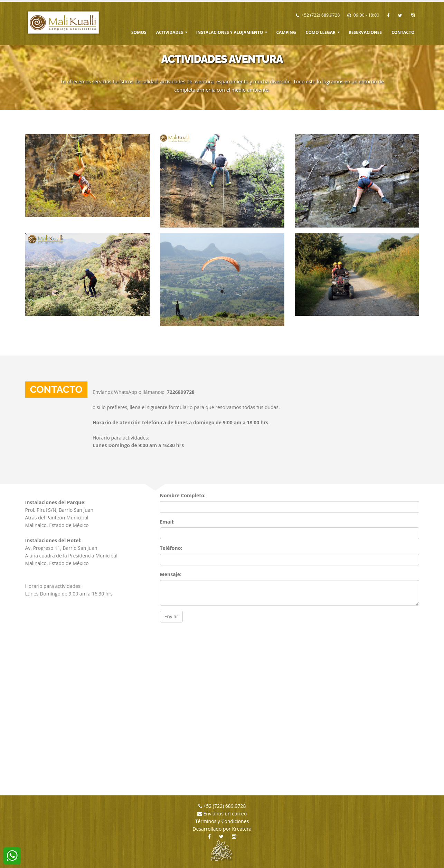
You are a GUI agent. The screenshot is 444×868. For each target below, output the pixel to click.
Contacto (403, 32)
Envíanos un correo (224, 814)
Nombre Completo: (183, 495)
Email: (167, 522)
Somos (139, 32)
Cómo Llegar (321, 32)
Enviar (171, 616)
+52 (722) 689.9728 (321, 15)
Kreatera (242, 829)
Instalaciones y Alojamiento (230, 32)
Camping (286, 32)
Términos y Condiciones (222, 821)
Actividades (170, 32)
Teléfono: (171, 548)
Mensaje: (171, 574)
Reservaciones (365, 32)
